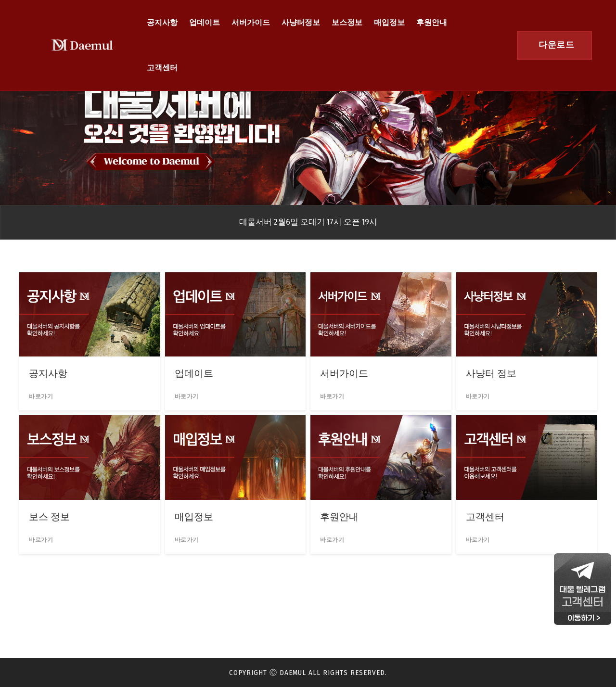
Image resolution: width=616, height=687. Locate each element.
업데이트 (205, 22)
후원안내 (432, 22)
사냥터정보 (301, 22)
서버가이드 (251, 22)
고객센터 (162, 68)
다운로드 (556, 45)
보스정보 (347, 22)
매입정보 (389, 22)
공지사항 (162, 22)
